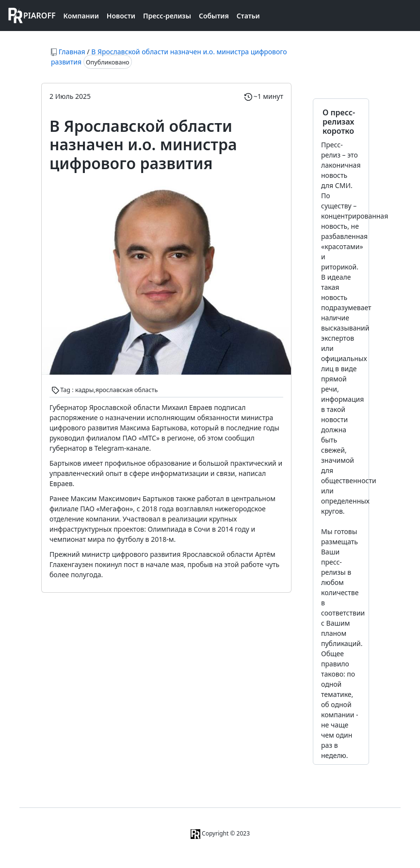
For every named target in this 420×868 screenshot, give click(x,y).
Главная (72, 52)
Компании (81, 16)
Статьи (248, 16)
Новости (121, 16)
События (214, 16)
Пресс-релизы (167, 16)
